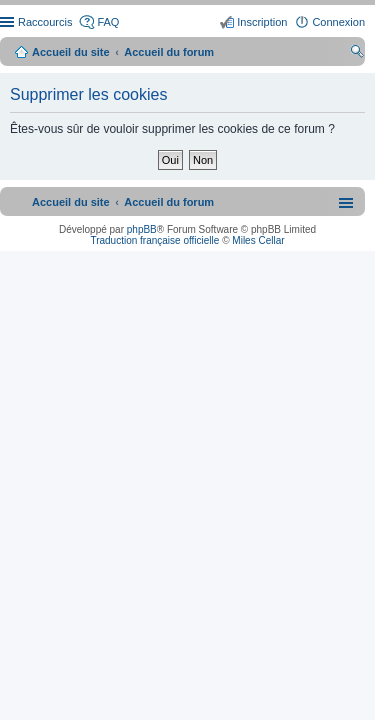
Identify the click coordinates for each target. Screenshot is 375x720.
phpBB (142, 229)
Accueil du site (71, 52)
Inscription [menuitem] (262, 22)
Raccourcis (45, 22)
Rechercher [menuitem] (357, 54)
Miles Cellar (258, 240)
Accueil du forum (169, 52)
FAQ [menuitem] (108, 22)
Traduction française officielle (154, 240)
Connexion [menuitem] (338, 22)
